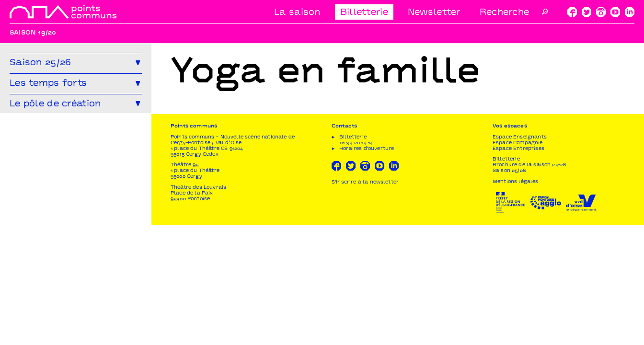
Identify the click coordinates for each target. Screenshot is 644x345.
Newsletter (434, 13)
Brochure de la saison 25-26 (529, 285)
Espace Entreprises (518, 269)
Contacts (344, 246)
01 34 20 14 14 (356, 263)
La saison (297, 13)
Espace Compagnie (518, 263)
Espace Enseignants (520, 257)
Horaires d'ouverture (367, 269)
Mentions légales (516, 302)
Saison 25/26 (509, 291)
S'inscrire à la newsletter (365, 302)
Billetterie (364, 13)
